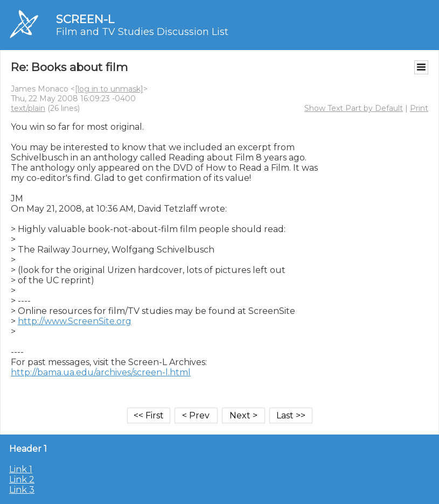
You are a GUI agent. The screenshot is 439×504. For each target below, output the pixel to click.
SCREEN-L (85, 19)
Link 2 (22, 479)
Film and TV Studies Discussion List (142, 32)
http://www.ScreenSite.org (75, 321)
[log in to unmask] (109, 89)
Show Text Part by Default (354, 108)
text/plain (28, 108)
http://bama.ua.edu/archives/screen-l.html (101, 372)
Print (419, 108)
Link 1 (21, 469)
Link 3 (22, 490)
